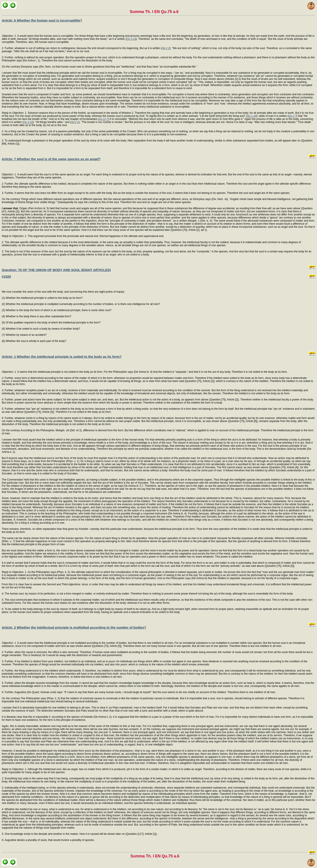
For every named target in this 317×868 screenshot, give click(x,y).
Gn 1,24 (252, 116)
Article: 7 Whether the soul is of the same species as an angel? (51, 159)
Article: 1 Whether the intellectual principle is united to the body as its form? (62, 357)
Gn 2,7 (292, 116)
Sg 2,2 (166, 48)
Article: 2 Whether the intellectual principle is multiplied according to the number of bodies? (74, 627)
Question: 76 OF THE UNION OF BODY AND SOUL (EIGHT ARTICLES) (56, 270)
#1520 (6, 276)
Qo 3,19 (131, 39)
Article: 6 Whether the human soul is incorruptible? (42, 20)
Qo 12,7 (104, 119)
